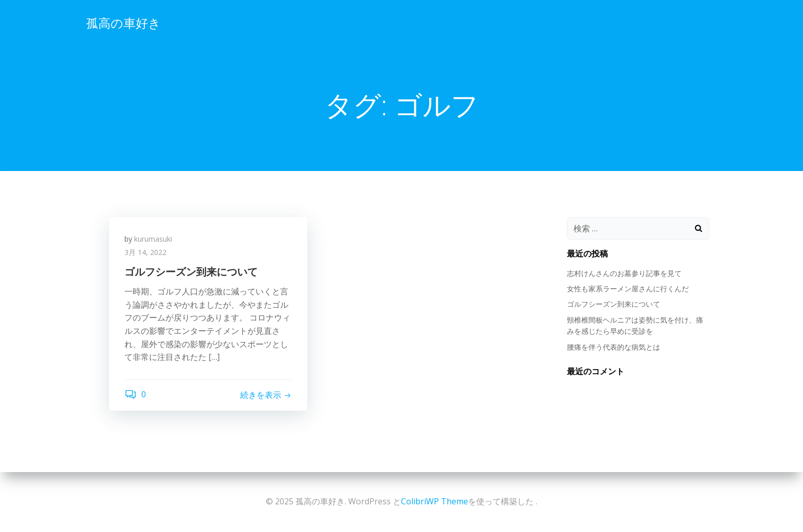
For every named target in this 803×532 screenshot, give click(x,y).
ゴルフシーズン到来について (614, 304)
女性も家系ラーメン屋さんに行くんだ (628, 289)
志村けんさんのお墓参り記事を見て (624, 273)
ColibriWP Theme (435, 501)
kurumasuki (153, 239)
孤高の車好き (123, 23)
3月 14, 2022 (145, 252)
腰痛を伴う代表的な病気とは (614, 347)
